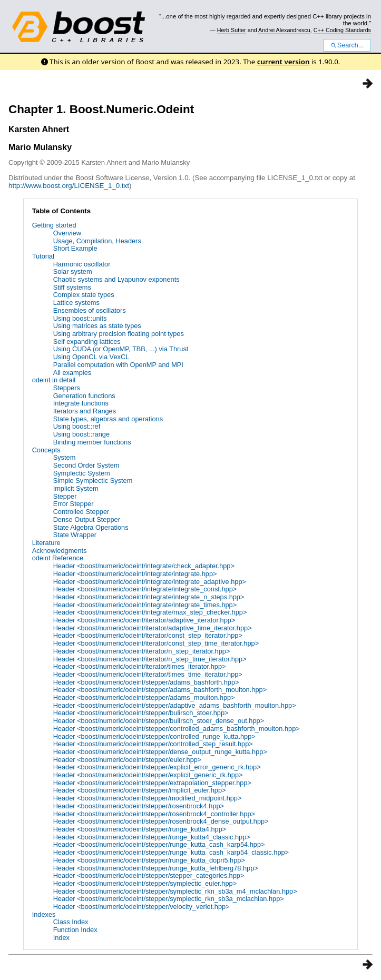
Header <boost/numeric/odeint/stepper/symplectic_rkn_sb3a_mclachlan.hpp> (169, 899)
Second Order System (86, 465)
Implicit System (76, 488)
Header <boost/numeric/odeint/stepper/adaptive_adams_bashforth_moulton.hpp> (175, 705)
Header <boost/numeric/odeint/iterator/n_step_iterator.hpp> (142, 651)
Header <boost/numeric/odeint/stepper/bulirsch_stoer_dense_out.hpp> (159, 721)
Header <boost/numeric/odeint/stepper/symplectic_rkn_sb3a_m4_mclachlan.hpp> (175, 891)
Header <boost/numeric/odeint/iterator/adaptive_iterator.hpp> (144, 620)
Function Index (75, 930)
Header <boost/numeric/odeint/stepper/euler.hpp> (128, 760)
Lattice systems (76, 303)
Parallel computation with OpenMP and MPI (118, 365)
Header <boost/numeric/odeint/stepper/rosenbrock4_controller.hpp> (154, 814)
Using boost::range (81, 434)
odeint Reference (58, 558)
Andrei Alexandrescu (284, 30)
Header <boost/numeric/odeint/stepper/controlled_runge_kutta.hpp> (154, 736)
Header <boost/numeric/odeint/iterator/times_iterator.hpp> (140, 666)
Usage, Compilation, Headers (97, 241)
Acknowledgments (60, 551)
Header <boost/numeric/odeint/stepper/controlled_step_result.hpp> (153, 744)
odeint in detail (54, 380)
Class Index (71, 922)
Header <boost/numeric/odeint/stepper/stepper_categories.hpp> (149, 875)
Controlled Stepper (81, 512)
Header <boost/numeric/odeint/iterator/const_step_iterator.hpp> (148, 635)
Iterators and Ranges (85, 411)
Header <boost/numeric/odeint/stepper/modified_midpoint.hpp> (148, 798)
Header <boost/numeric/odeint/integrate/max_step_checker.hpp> (150, 612)
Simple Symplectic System (93, 481)
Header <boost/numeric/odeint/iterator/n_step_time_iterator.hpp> (150, 659)
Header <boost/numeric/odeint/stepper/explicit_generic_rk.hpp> (148, 775)
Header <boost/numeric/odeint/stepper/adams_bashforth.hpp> (146, 682)
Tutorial (43, 256)
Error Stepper (74, 504)
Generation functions (84, 396)
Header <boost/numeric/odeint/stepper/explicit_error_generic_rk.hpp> (157, 767)
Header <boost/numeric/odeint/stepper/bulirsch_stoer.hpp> (141, 713)
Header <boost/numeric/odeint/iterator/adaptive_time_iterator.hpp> (153, 628)
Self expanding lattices (87, 341)
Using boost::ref (77, 426)
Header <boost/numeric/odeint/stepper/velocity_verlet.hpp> (141, 907)
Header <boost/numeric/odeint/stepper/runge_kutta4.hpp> (140, 829)
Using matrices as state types (97, 326)
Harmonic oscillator (82, 264)
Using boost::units (80, 318)
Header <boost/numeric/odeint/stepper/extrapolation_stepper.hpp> (152, 783)
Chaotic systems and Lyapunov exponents (116, 279)
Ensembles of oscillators (90, 310)
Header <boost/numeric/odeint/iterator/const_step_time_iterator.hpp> (156, 643)
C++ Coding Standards (342, 30)
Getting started (54, 225)
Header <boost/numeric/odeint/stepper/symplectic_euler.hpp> (145, 883)
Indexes (44, 914)
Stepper (65, 496)
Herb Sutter (232, 30)
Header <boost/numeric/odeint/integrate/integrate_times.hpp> (145, 605)
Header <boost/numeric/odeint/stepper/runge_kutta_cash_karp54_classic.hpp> (171, 852)
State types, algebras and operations (108, 419)
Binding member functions (92, 442)
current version (284, 62)
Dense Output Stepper (87, 519)
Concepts (46, 450)
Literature (46, 543)
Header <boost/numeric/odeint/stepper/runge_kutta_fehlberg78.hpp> (156, 868)
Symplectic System (82, 473)
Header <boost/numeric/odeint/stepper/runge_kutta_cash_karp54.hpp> (159, 844)
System (65, 457)
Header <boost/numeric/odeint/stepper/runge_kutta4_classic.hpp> (152, 837)
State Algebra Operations (91, 527)
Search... (347, 45)
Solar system (73, 271)
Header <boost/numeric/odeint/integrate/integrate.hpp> (135, 574)
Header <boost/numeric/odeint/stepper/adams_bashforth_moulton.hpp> (160, 690)
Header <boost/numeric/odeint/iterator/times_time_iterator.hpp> (148, 674)
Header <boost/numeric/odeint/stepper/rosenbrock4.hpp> (139, 806)
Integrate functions (81, 403)
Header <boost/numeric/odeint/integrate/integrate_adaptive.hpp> (150, 582)
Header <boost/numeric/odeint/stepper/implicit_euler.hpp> (140, 790)
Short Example (75, 248)
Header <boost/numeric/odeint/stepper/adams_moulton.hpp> (144, 697)
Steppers (67, 388)
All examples (72, 373)
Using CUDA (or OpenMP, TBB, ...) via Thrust (121, 349)
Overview (67, 233)
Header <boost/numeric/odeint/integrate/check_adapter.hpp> (144, 566)
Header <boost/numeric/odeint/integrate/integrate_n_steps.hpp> (149, 597)
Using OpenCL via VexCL (91, 357)
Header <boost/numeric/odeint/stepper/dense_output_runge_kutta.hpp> (160, 752)
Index (61, 938)
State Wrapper (75, 535)
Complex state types (84, 295)
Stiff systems (72, 287)
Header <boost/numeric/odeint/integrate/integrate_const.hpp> (145, 589)
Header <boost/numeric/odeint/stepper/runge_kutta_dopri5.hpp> (149, 860)
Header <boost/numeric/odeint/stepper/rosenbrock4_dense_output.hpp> (161, 821)
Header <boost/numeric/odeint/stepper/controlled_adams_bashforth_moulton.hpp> (177, 729)
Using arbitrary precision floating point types (119, 334)
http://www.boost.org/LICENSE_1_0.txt (69, 186)
